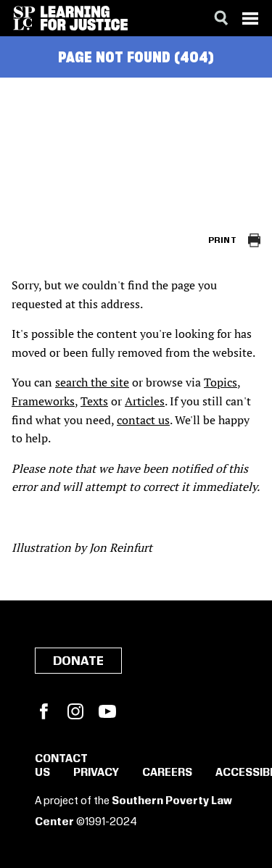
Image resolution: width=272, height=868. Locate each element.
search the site (92, 382)
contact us (143, 420)
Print (222, 240)
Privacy (96, 773)
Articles (145, 401)
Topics (221, 382)
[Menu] (250, 18)
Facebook (44, 711)
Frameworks (43, 401)
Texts (94, 401)
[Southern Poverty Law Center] (24, 18)
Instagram (75, 711)
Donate (78, 661)
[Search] (221, 18)
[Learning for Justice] (84, 18)
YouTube (107, 711)
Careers (167, 773)
